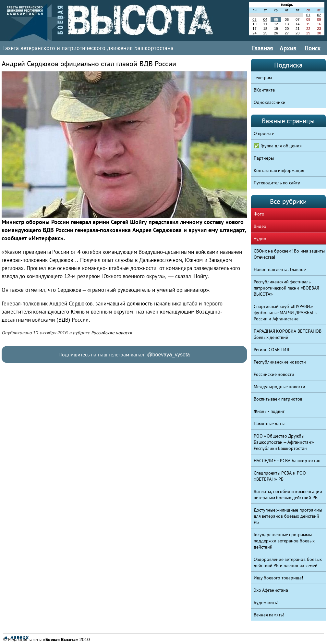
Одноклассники (270, 102)
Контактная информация (279, 170)
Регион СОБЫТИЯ (272, 350)
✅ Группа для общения (278, 146)
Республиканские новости (280, 362)
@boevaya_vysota (168, 355)
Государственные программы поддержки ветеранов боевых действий (284, 541)
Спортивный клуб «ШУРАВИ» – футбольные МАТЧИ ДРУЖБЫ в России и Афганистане (285, 313)
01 (308, 15)
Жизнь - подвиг (269, 411)
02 (319, 15)
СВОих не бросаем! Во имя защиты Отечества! (289, 254)
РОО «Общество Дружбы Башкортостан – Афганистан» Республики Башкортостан (284, 442)
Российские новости (112, 333)
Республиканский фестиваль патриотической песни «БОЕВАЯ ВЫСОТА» (287, 288)
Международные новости (280, 387)
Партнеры (264, 158)
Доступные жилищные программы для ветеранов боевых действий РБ (288, 516)
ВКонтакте (264, 90)
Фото (259, 214)
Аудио (260, 239)
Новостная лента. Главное (280, 269)
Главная (263, 48)
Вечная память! (269, 615)
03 (254, 19)
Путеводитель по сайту (277, 183)
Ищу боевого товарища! (279, 578)
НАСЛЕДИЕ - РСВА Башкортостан (287, 461)
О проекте (264, 133)
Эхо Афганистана (271, 590)
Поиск (313, 48)
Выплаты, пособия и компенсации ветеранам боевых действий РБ (288, 495)
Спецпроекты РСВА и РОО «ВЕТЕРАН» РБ (280, 476)
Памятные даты (269, 424)
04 (265, 19)
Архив (288, 48)
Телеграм (263, 78)
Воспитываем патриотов (278, 399)
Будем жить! (266, 602)
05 (276, 19)
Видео (260, 226)
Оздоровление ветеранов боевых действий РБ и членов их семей (288, 562)
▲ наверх (16, 637)
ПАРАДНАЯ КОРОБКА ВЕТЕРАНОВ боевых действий (288, 334)
